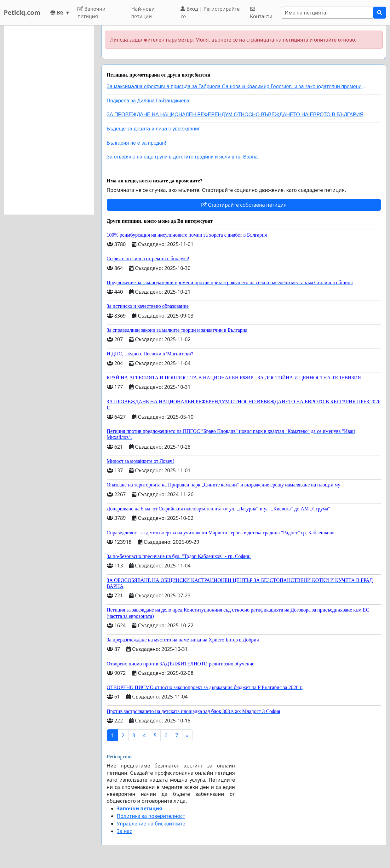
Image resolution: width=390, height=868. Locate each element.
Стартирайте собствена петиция (244, 205)
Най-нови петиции (143, 13)
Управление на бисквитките (151, 824)
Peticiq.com (22, 12)
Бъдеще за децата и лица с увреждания (154, 129)
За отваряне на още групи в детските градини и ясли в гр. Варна (182, 157)
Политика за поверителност (151, 816)
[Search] (327, 13)
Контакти (261, 13)
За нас (125, 831)
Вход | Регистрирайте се (210, 13)
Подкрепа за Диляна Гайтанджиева (148, 101)
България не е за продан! (137, 143)
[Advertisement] (49, 120)
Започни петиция (92, 13)
